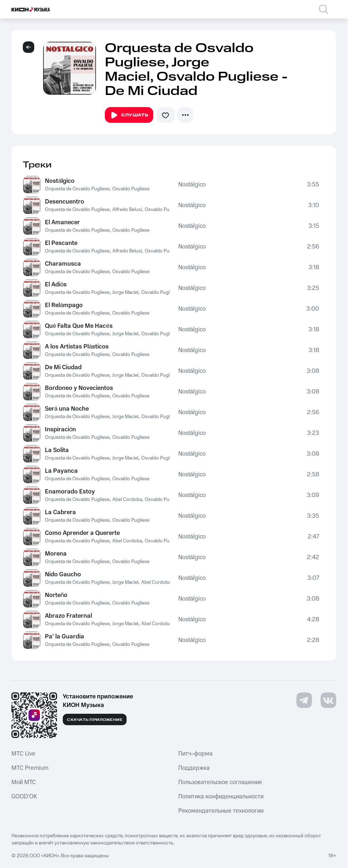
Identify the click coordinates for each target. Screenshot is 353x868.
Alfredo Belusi (127, 210)
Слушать (129, 115)
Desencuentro (65, 202)
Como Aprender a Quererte (82, 533)
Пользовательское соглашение (220, 782)
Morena (56, 554)
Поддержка (194, 768)
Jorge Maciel (125, 292)
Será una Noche (67, 409)
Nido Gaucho (63, 575)
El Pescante (61, 243)
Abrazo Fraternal (68, 616)
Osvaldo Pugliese (131, 189)
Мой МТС (24, 782)
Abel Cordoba (127, 500)
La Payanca (61, 471)
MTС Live (23, 754)
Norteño (56, 595)
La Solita (57, 450)
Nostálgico (60, 181)
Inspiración (60, 430)
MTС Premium (30, 768)
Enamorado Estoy (70, 492)
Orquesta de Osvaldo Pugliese (77, 189)
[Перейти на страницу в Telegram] (304, 700)
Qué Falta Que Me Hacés (79, 326)
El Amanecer (62, 222)
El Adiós (56, 285)
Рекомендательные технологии (221, 811)
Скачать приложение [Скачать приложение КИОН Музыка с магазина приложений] (95, 720)
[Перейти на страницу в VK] (328, 700)
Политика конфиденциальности (221, 797)
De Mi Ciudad (63, 367)
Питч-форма (195, 754)
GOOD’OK (24, 797)
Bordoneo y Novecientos (79, 388)
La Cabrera (60, 512)
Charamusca (63, 264)
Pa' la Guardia (65, 637)
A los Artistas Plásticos (77, 347)
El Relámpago (64, 305)
